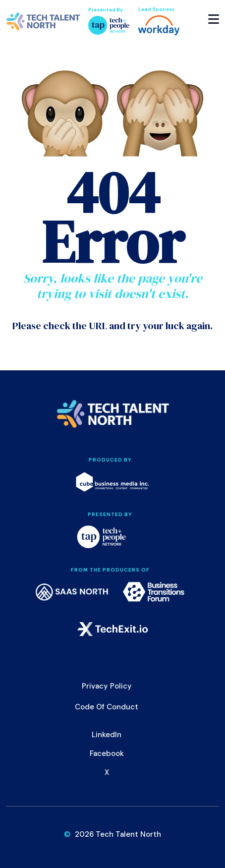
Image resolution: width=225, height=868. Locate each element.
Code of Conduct (107, 707)
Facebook (107, 753)
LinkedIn (107, 735)
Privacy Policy (107, 686)
